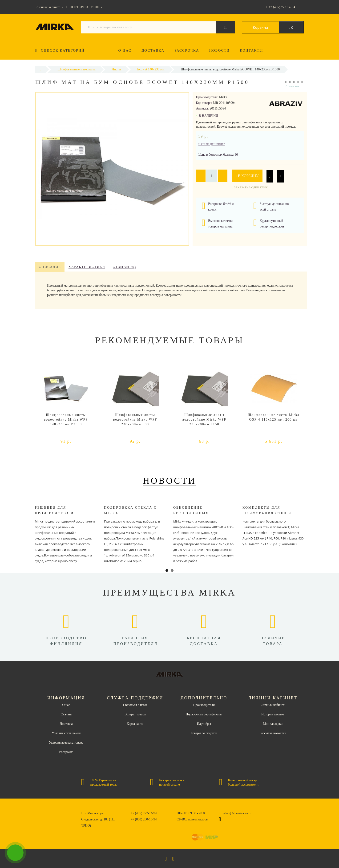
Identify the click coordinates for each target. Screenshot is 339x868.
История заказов (273, 714)
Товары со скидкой (204, 733)
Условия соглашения (66, 733)
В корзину (247, 176)
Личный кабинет (273, 705)
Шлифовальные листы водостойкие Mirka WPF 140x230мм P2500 (66, 420)
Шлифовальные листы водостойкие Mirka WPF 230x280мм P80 (135, 420)
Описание (50, 267)
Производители (204, 705)
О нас (125, 50)
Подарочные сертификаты (204, 714)
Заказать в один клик (251, 187)
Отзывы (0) (124, 267)
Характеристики (87, 267)
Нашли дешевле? (212, 144)
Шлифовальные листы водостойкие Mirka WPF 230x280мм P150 (204, 420)
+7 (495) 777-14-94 (144, 813)
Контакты (252, 50)
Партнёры (204, 724)
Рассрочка (187, 50)
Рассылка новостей (273, 733)
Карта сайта (135, 724)
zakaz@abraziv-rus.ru (237, 813)
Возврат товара (135, 714)
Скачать (66, 714)
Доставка (153, 50)
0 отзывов (293, 86)
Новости (220, 50)
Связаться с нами (135, 705)
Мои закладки (273, 724)
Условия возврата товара (66, 743)
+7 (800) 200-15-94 (144, 819)
